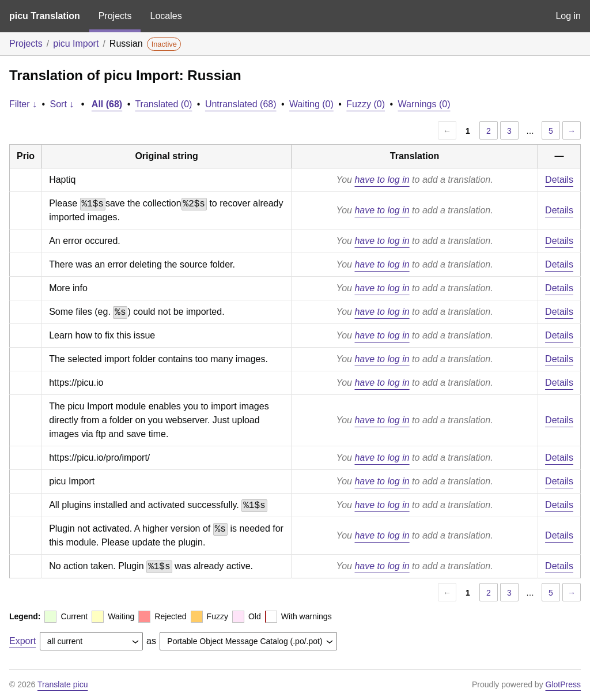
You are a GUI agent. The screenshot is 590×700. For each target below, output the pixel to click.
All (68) (107, 104)
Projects (115, 16)
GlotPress (563, 684)
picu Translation (45, 16)
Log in (568, 16)
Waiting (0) (311, 104)
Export (22, 641)
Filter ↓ (23, 104)
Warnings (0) (424, 104)
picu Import (76, 44)
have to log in (382, 180)
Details (559, 180)
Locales (166, 16)
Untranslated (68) (241, 104)
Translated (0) (163, 104)
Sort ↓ (62, 104)
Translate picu (63, 684)
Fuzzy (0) (366, 104)
